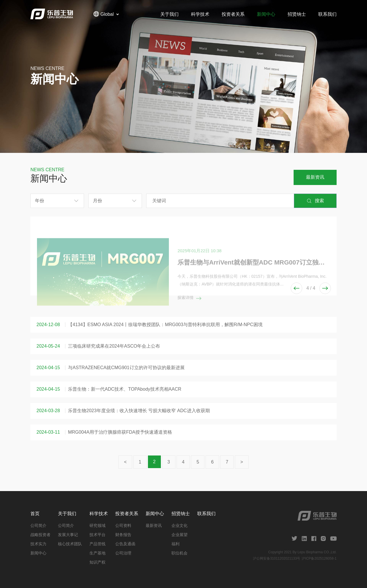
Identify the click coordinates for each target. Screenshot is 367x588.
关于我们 (169, 14)
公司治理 (123, 553)
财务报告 (123, 535)
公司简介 (38, 525)
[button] (325, 288)
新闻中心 (266, 14)
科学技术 (200, 14)
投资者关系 (233, 14)
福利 (175, 544)
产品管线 (97, 544)
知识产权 (97, 562)
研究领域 (97, 525)
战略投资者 (40, 535)
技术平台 (97, 535)
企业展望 (179, 535)
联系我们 (327, 14)
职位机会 (179, 553)
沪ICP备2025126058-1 (319, 558)
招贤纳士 (297, 14)
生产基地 (97, 553)
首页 (35, 514)
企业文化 (179, 525)
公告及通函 (125, 544)
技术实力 (38, 544)
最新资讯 (315, 177)
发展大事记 (68, 535)
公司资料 (123, 525)
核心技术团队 (70, 544)
